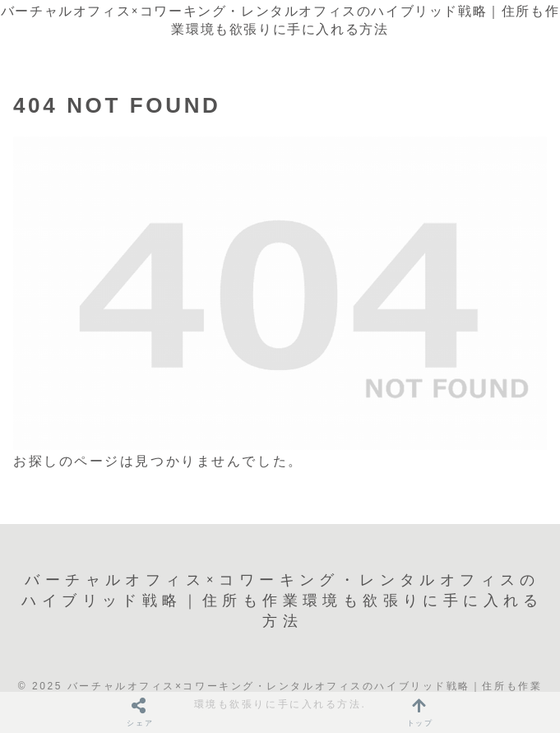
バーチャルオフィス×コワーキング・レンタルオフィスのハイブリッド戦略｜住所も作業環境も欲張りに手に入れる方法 (280, 20)
